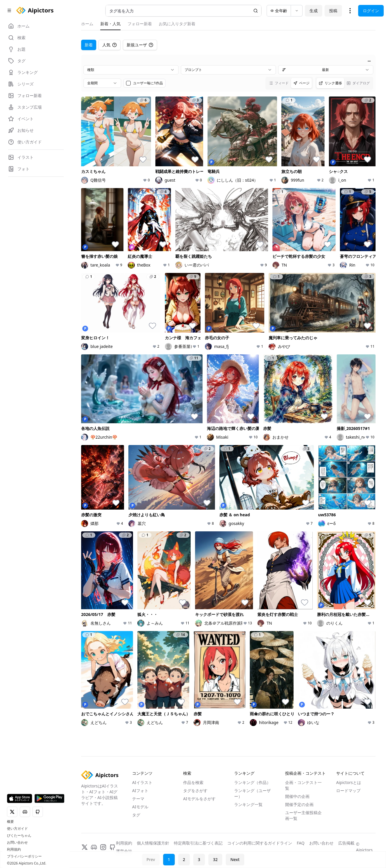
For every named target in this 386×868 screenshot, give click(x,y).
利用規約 (14, 849)
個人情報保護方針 (153, 843)
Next (235, 859)
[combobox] (131, 70)
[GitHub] (112, 847)
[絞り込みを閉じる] (369, 61)
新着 (89, 45)
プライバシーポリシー (24, 856)
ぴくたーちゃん (19, 836)
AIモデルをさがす (199, 799)
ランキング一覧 (248, 804)
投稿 (333, 11)
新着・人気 (110, 24)
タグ (136, 815)
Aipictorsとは (349, 782)
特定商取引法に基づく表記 (198, 843)
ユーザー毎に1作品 (148, 83)
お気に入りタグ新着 (177, 24)
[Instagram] (103, 847)
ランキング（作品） (252, 782)
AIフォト (140, 790)
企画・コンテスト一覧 (303, 785)
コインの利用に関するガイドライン (260, 843)
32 (215, 859)
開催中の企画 (297, 796)
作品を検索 (193, 782)
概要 (10, 822)
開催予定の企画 (299, 804)
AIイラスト (142, 782)
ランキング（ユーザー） (252, 793)
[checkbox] (128, 83)
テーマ (138, 799)
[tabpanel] (228, 392)
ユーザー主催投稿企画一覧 (303, 815)
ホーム (87, 24)
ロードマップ (348, 790)
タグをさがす (195, 790)
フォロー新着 (140, 24)
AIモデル (140, 807)
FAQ (301, 843)
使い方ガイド (17, 829)
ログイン (371, 11)
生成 (314, 11)
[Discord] (94, 847)
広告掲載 (346, 843)
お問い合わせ (17, 843)
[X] (85, 847)
